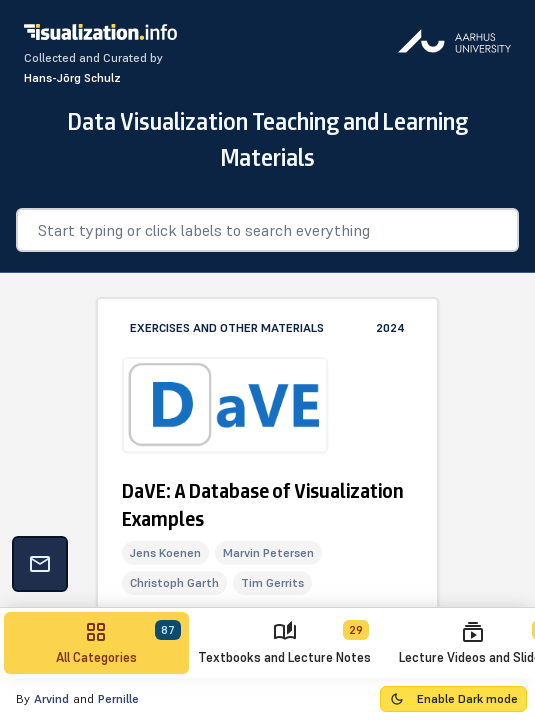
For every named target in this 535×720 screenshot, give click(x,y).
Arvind (51, 698)
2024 (390, 327)
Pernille (118, 698)
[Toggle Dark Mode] (453, 699)
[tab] (96, 643)
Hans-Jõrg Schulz (72, 77)
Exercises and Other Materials (227, 327)
